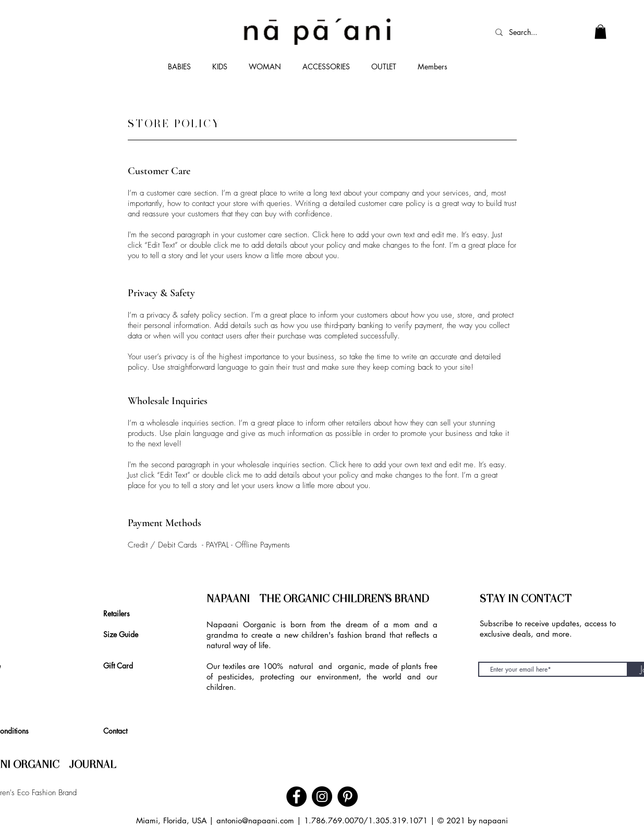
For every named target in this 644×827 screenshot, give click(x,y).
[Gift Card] (122, 665)
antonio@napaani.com (255, 820)
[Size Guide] (125, 634)
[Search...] (529, 32)
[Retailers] (119, 613)
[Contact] (119, 731)
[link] (600, 32)
